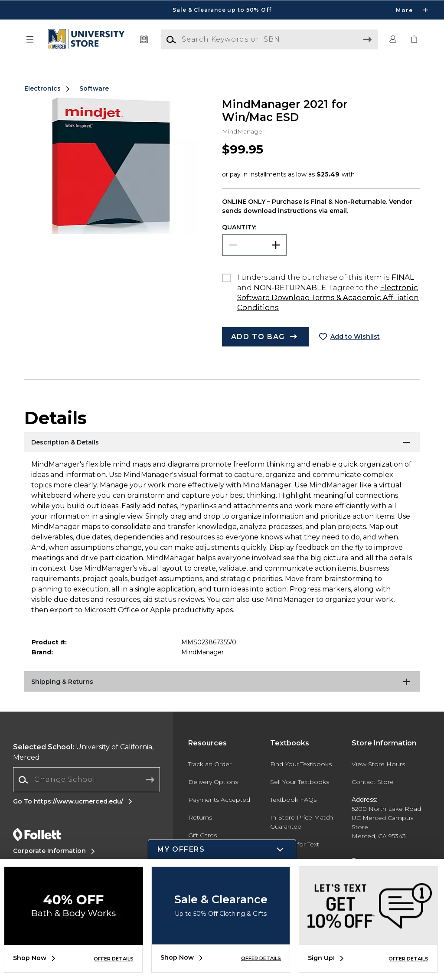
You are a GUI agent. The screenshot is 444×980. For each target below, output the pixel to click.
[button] (30, 40)
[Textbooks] (144, 40)
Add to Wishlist (355, 336)
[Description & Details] (222, 443)
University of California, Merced (83, 752)
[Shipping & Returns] (222, 682)
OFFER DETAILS (114, 959)
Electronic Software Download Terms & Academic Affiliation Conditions (328, 298)
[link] (414, 40)
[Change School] (87, 780)
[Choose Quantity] (255, 245)
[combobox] (87, 780)
